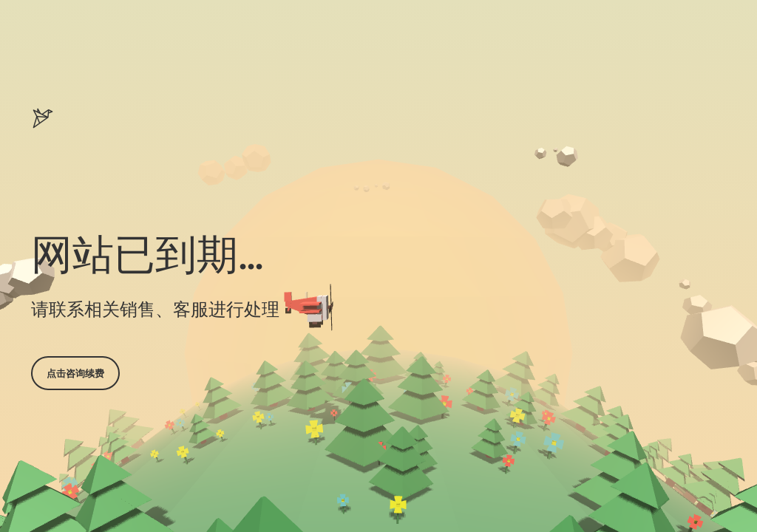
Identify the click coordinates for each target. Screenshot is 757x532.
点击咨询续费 (75, 373)
